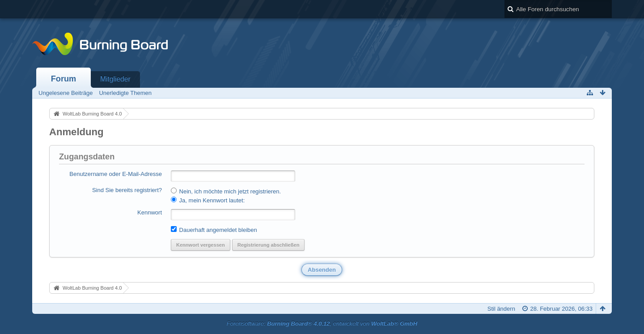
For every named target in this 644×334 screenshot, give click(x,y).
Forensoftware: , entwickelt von (322, 323)
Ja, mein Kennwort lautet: (208, 200)
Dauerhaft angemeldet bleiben (214, 230)
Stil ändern (501, 309)
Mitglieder (115, 79)
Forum (64, 79)
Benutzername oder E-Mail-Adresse (116, 174)
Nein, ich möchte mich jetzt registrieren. (226, 191)
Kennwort (150, 212)
